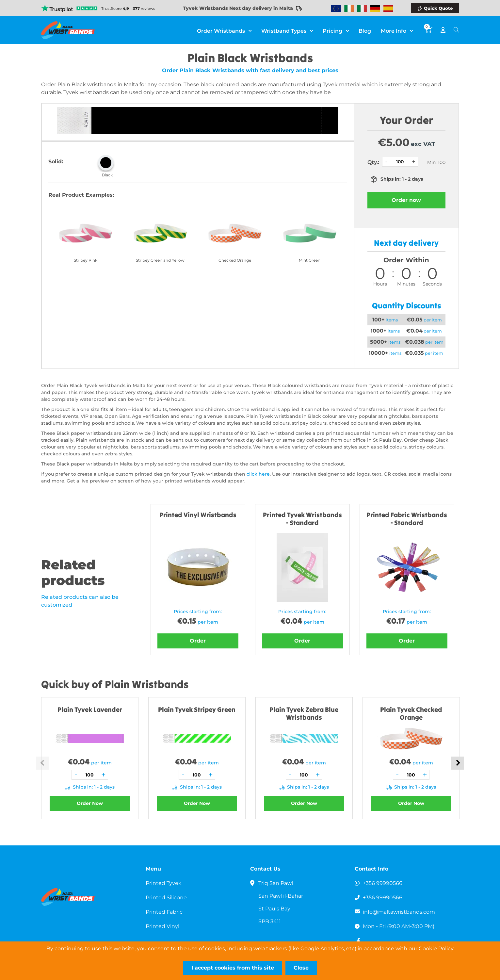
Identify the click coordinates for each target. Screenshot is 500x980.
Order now (406, 200)
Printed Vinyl (162, 926)
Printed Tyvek (164, 883)
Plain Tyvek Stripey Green (197, 709)
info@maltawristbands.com (399, 912)
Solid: (56, 162)
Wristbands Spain (388, 8)
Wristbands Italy (362, 8)
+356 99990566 (383, 883)
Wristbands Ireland (349, 8)
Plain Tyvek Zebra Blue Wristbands (304, 713)
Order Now (90, 803)
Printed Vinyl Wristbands (198, 515)
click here (258, 474)
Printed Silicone (166, 898)
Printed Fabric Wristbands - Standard (407, 519)
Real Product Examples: (81, 195)
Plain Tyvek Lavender (90, 709)
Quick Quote (438, 8)
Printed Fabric (164, 912)
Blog (365, 31)
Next (458, 763)
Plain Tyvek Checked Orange (411, 713)
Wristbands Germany (375, 8)
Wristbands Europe (336, 8)
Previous (43, 763)
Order (198, 641)
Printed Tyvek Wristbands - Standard (302, 519)
